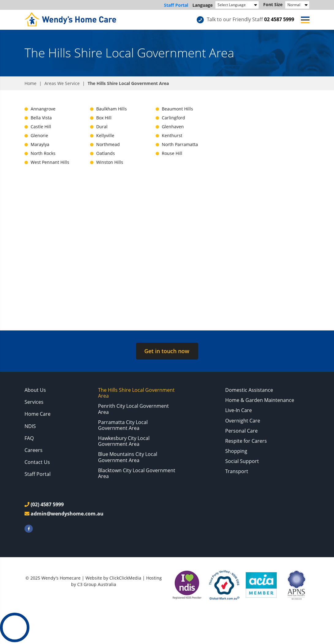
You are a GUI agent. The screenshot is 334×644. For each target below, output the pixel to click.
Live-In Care (239, 410)
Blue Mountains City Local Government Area (128, 457)
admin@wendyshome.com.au (67, 514)
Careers (34, 450)
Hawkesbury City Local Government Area (124, 441)
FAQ (29, 438)
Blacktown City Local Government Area (137, 473)
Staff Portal (176, 5)
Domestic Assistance (249, 390)
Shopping (236, 451)
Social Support (242, 461)
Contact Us (37, 462)
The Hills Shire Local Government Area (136, 393)
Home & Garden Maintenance (260, 400)
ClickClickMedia (125, 578)
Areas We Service (62, 83)
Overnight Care (243, 421)
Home (30, 83)
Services (34, 402)
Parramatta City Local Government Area (123, 425)
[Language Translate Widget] (237, 5)
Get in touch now (167, 351)
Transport (237, 471)
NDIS (30, 426)
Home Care (38, 414)
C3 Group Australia (97, 584)
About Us (35, 390)
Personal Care (241, 431)
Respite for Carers (246, 441)
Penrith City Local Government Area (133, 409)
